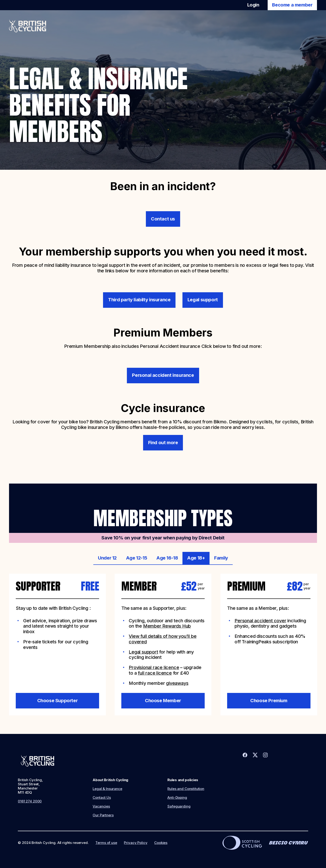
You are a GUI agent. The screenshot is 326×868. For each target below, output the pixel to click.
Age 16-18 (167, 558)
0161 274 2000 (30, 801)
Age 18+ (196, 558)
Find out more (163, 443)
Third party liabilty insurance (139, 300)
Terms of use (106, 843)
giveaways (177, 683)
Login (253, 5)
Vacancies (101, 806)
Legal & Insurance (107, 789)
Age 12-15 (136, 558)
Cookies (161, 843)
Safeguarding (179, 806)
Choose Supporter (57, 701)
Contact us (163, 219)
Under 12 (107, 558)
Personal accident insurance (163, 375)
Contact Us (102, 797)
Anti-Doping (177, 797)
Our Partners (103, 815)
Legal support (203, 300)
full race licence (155, 673)
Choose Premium (269, 701)
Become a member (292, 5)
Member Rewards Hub (167, 626)
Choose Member (163, 701)
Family (221, 558)
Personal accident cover (260, 621)
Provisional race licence (154, 668)
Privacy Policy (136, 843)
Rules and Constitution (186, 789)
